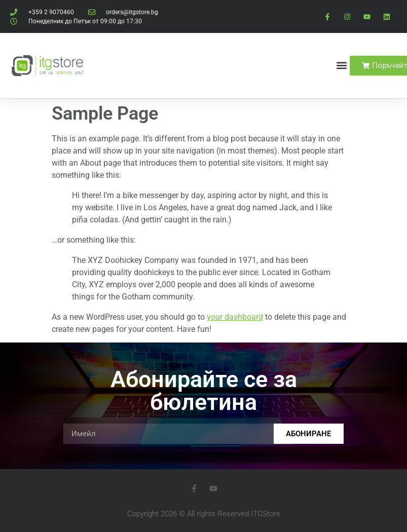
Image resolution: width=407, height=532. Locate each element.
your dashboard (235, 317)
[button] (341, 66)
